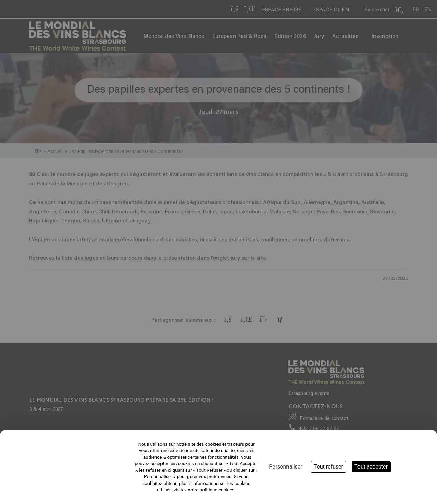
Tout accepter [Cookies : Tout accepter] (371, 467)
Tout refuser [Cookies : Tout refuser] (328, 467)
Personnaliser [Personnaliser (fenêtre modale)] (286, 467)
